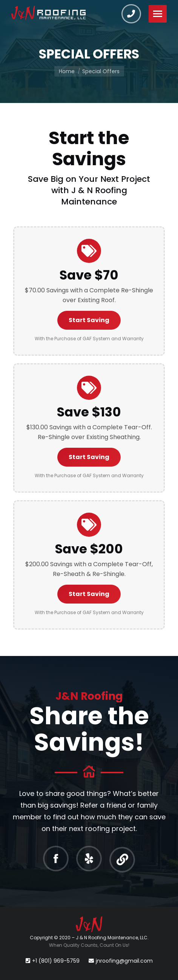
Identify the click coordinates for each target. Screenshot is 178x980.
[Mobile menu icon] (158, 14)
